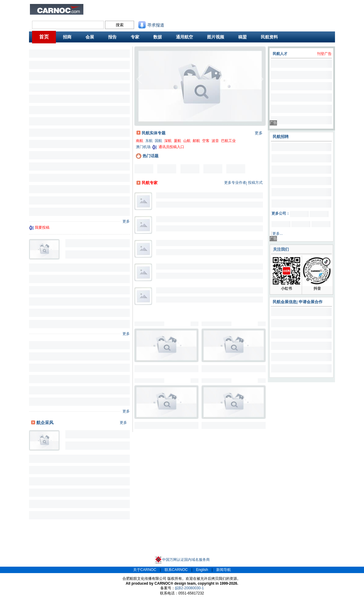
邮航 (196, 141)
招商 (67, 37)
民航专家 (150, 183)
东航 (149, 141)
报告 (112, 37)
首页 (44, 37)
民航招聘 (134, 8)
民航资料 (180, 8)
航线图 (155, 13)
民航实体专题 (154, 133)
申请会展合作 (311, 302)
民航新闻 (111, 8)
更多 (126, 221)
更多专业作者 (235, 183)
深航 (168, 141)
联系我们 (203, 8)
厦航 (177, 141)
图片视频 (216, 37)
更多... (278, 234)
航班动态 (180, 13)
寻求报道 (151, 25)
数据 (158, 37)
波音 (215, 141)
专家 (135, 37)
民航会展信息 (285, 302)
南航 (140, 141)
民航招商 (157, 8)
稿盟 (242, 37)
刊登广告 (324, 54)
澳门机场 (143, 147)
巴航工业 (228, 141)
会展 (90, 37)
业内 (93, 8)
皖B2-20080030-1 (189, 588)
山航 (187, 141)
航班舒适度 (112, 13)
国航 (158, 141)
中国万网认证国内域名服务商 (182, 560)
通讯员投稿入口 (171, 147)
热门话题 (147, 156)
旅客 (93, 13)
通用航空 (184, 37)
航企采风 (45, 423)
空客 (206, 141)
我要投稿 (42, 227)
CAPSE (133, 13)
